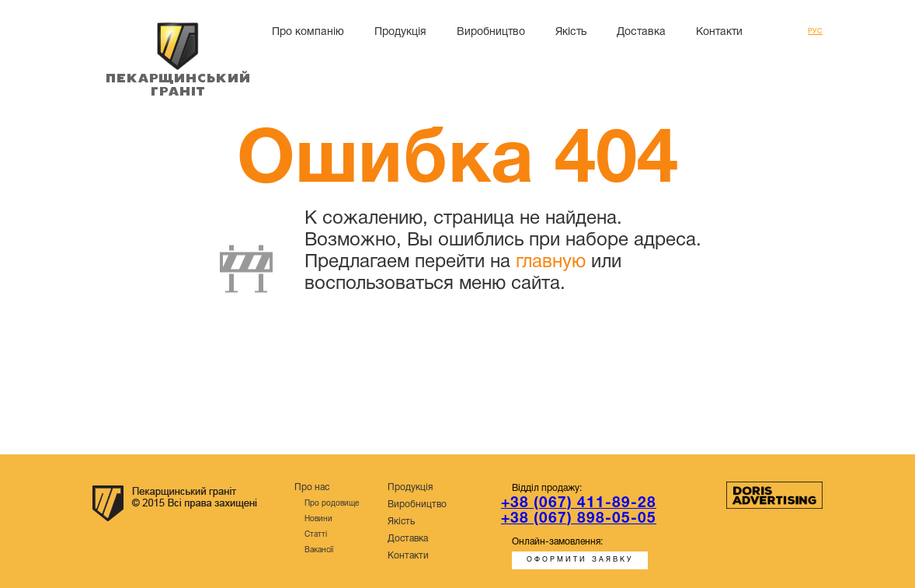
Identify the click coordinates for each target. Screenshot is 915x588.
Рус (815, 32)
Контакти (719, 32)
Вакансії (319, 550)
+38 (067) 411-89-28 (579, 503)
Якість (571, 32)
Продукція (400, 32)
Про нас (312, 487)
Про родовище (332, 504)
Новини (318, 519)
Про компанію (308, 32)
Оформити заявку (580, 560)
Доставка (641, 32)
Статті (316, 535)
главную (551, 263)
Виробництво (491, 32)
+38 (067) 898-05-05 (579, 519)
